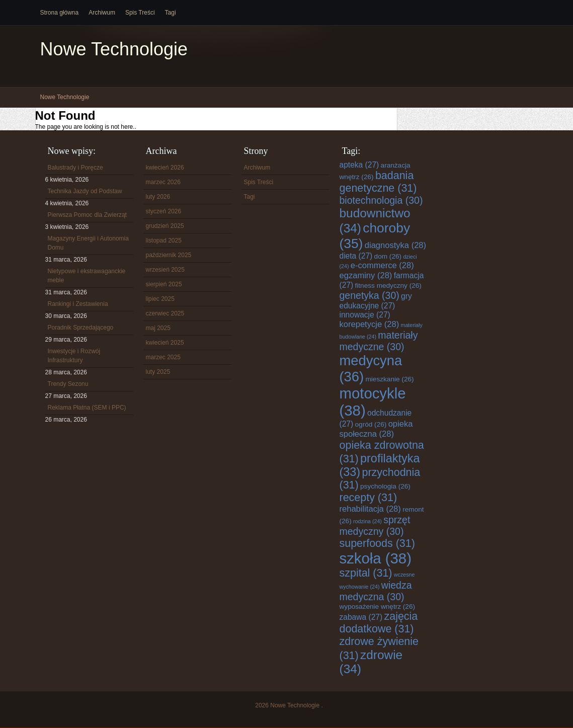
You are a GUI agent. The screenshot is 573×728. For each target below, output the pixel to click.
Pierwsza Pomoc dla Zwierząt (87, 215)
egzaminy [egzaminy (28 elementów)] (366, 275)
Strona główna (60, 13)
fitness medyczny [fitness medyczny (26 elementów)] (388, 286)
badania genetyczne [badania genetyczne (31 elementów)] (378, 182)
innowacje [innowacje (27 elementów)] (365, 315)
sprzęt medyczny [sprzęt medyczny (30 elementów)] (375, 525)
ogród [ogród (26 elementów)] (371, 424)
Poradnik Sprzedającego (81, 328)
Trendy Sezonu (68, 384)
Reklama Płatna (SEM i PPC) (87, 408)
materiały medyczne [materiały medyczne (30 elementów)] (379, 341)
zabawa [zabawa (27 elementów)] (361, 617)
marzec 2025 (163, 357)
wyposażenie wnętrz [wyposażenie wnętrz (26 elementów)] (378, 606)
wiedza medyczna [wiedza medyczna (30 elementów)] (376, 591)
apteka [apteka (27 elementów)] (359, 165)
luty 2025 (158, 372)
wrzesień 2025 (165, 270)
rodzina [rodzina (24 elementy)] (367, 521)
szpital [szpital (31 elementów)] (366, 573)
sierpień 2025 (164, 284)
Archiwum (102, 13)
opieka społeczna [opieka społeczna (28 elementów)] (376, 429)
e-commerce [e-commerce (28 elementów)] (382, 265)
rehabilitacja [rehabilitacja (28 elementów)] (370, 509)
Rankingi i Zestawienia (78, 304)
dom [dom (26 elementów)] (388, 256)
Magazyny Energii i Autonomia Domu (88, 243)
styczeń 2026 (164, 211)
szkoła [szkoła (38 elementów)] (376, 558)
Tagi (171, 13)
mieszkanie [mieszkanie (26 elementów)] (390, 379)
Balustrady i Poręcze (75, 168)
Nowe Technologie (114, 49)
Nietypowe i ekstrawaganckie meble (87, 276)
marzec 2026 (163, 182)
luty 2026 (158, 197)
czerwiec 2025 (165, 313)
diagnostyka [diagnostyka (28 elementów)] (395, 245)
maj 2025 (158, 328)
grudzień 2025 (165, 226)
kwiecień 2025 (165, 343)
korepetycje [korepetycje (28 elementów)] (370, 324)
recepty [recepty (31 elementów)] (369, 498)
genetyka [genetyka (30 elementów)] (370, 295)
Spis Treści (140, 13)
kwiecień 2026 (165, 168)
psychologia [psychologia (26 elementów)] (385, 486)
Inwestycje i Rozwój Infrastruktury (74, 356)
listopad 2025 (164, 240)
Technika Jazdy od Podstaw (85, 191)
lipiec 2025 (160, 299)
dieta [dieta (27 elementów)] (356, 256)
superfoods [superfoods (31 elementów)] (377, 543)
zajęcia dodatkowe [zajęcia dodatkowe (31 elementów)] (379, 623)
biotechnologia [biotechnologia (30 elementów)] (381, 200)
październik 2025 (169, 255)
